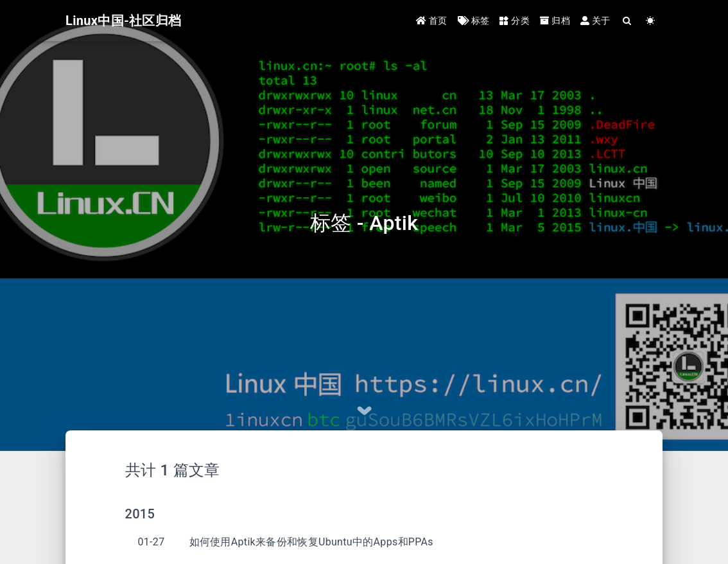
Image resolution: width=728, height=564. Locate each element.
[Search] (628, 21)
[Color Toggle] (651, 21)
